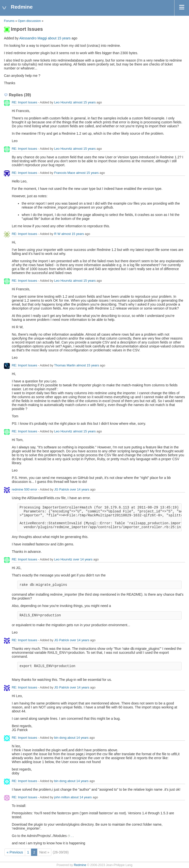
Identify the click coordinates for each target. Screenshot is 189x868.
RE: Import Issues (24, 102)
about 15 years (59, 38)
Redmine (80, 865)
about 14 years (78, 738)
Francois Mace (65, 173)
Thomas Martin (65, 365)
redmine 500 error (24, 489)
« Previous (15, 852)
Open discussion (29, 21)
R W (57, 234)
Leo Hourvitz (63, 102)
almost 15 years (84, 102)
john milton (62, 797)
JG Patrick (62, 489)
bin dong (60, 738)
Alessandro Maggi (33, 38)
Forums (9, 21)
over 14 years (80, 489)
